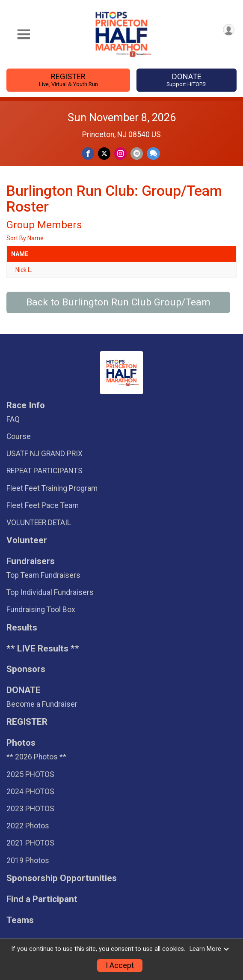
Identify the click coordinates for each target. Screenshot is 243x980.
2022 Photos (28, 826)
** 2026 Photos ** (36, 757)
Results (22, 628)
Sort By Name (25, 238)
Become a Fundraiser (42, 704)
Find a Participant (42, 899)
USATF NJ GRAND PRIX (44, 454)
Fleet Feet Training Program (52, 488)
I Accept (120, 965)
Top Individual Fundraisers (50, 592)
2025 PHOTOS (30, 774)
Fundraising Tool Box (41, 610)
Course (19, 436)
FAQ (13, 419)
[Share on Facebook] (88, 154)
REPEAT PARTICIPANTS (44, 471)
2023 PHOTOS (30, 809)
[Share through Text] (153, 154)
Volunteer (27, 540)
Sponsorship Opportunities (62, 878)
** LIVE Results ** (43, 649)
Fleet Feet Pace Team (43, 505)
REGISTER (68, 80)
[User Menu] (229, 30)
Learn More (210, 949)
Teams (20, 920)
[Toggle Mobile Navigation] (24, 34)
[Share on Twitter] (104, 154)
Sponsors (26, 669)
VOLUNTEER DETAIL (39, 523)
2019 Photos (28, 860)
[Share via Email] (137, 154)
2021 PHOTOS (30, 843)
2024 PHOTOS (30, 792)
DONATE (187, 80)
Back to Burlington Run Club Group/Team (118, 302)
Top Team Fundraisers (43, 575)
